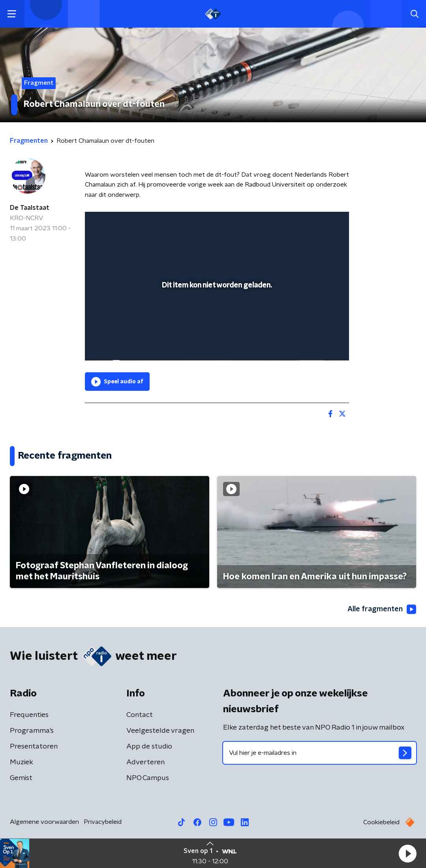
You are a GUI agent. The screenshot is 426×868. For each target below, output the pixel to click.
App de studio (149, 747)
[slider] (216, 323)
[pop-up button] (315, 343)
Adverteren (145, 762)
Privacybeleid (103, 822)
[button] (407, 853)
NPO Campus (148, 778)
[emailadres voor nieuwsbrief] (320, 753)
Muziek (22, 762)
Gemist (21, 778)
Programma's (32, 731)
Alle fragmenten (382, 609)
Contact (140, 715)
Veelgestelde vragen (160, 731)
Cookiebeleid (381, 822)
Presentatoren (34, 747)
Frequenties (29, 715)
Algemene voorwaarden (44, 822)
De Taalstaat (30, 208)
